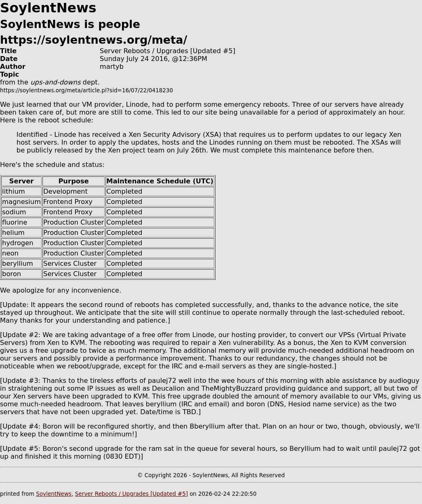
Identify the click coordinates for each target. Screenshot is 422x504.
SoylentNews (54, 494)
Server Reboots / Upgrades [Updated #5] (131, 494)
